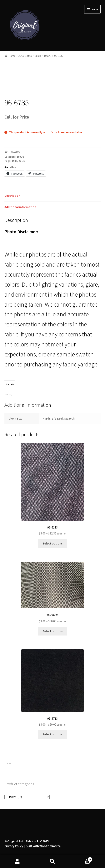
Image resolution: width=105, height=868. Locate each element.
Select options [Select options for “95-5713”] (53, 734)
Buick (38, 56)
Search (52, 861)
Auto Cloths (25, 56)
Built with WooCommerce (43, 846)
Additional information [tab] (20, 207)
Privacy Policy (14, 846)
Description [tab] (12, 196)
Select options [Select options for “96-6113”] (53, 543)
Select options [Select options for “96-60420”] (53, 631)
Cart (81, 859)
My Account (17, 861)
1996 (14, 161)
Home (12, 56)
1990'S (48, 56)
